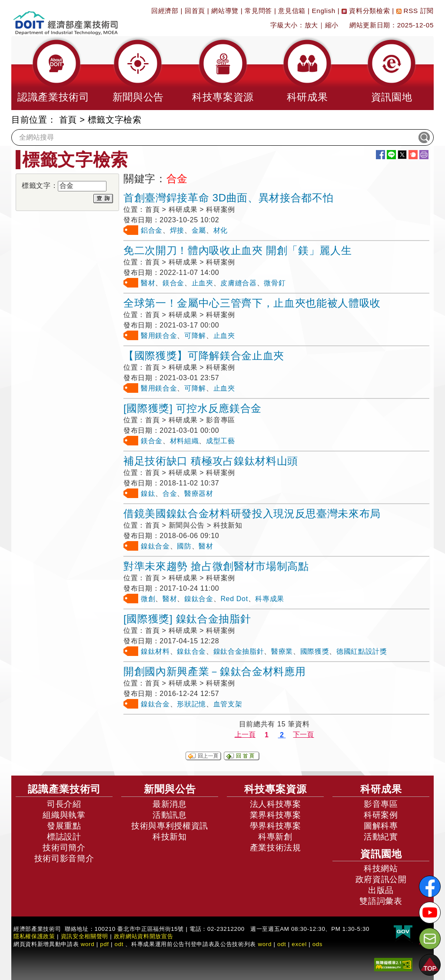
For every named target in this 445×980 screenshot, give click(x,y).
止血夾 (203, 283)
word (265, 944)
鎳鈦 (148, 493)
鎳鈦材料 (155, 651)
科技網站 (381, 868)
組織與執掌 (64, 815)
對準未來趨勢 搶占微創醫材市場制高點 (216, 566)
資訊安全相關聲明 (85, 936)
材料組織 (184, 441)
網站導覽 (225, 11)
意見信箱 (292, 11)
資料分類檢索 (366, 11)
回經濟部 (165, 11)
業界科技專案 (276, 815)
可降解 (195, 336)
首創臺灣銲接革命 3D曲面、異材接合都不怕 (228, 198)
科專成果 (270, 599)
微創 (148, 599)
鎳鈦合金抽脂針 (239, 651)
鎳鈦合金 (155, 546)
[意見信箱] (430, 939)
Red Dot (234, 599)
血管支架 (228, 704)
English (324, 11)
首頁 (68, 120)
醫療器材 (199, 493)
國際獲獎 (315, 651)
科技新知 (170, 837)
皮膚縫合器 (238, 283)
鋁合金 (152, 230)
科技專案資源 (276, 789)
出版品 (381, 890)
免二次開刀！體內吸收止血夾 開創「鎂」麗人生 (237, 250)
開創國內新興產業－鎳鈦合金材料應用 (214, 671)
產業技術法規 (276, 848)
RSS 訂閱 (415, 11)
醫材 (148, 283)
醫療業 (282, 651)
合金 (170, 493)
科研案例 (381, 815)
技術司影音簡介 (64, 858)
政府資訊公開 (381, 879)
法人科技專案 (276, 804)
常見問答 (258, 11)
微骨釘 (275, 283)
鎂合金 (173, 283)
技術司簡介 (64, 848)
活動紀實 (381, 837)
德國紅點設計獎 (362, 651)
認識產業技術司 (64, 789)
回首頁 (195, 11)
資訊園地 (381, 854)
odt (119, 944)
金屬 (199, 230)
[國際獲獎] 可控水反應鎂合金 (193, 408)
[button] (53, 73)
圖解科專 (381, 826)
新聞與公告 (170, 789)
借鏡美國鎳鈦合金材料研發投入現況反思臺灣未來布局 (252, 513)
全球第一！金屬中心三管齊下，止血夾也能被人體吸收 (252, 303)
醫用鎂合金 (159, 336)
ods (318, 944)
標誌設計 (64, 837)
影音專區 (381, 804)
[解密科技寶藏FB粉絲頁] (430, 886)
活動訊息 (170, 815)
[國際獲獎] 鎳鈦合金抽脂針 (187, 619)
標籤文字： (40, 186)
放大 (311, 25)
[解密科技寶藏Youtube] (430, 913)
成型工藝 (221, 441)
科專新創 (275, 837)
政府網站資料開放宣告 (144, 936)
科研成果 (381, 789)
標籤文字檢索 (115, 120)
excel (299, 944)
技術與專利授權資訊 (170, 826)
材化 (221, 230)
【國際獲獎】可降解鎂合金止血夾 (204, 356)
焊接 (177, 230)
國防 (184, 546)
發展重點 (64, 826)
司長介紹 (64, 804)
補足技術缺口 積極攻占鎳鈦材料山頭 (211, 461)
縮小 (332, 25)
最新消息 (170, 804)
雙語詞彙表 (381, 901)
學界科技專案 (276, 826)
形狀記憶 (191, 704)
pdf (105, 944)
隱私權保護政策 (34, 936)
